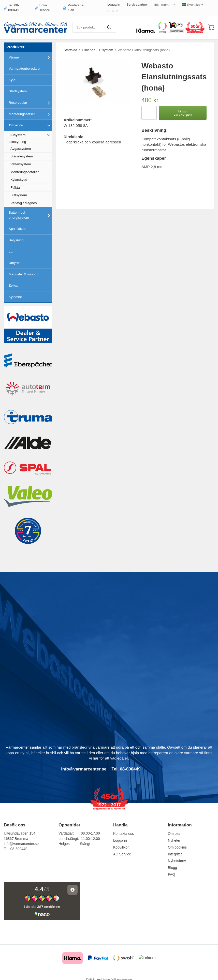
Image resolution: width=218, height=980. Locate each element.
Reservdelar (30, 103)
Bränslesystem (22, 156)
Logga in (114, 4)
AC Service (122, 854)
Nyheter (174, 840)
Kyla (12, 80)
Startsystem (18, 91)
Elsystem (31, 135)
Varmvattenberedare (24, 69)
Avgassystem (21, 149)
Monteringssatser (30, 114)
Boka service (42, 8)
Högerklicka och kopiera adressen (92, 142)
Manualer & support (24, 274)
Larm (13, 252)
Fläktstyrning (16, 142)
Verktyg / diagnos (24, 203)
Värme (30, 57)
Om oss (174, 834)
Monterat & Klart (73, 8)
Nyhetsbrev (177, 861)
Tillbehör (30, 125)
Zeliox (13, 285)
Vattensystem (21, 164)
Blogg (172, 868)
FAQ (171, 874)
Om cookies (177, 847)
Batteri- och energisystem (30, 215)
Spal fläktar (17, 229)
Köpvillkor (121, 847)
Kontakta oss (123, 834)
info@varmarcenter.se (21, 844)
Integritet (175, 854)
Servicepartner (137, 4)
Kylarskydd (19, 180)
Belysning (16, 240)
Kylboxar (15, 297)
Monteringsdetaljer (25, 172)
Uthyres (15, 263)
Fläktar (16, 188)
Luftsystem (19, 195)
